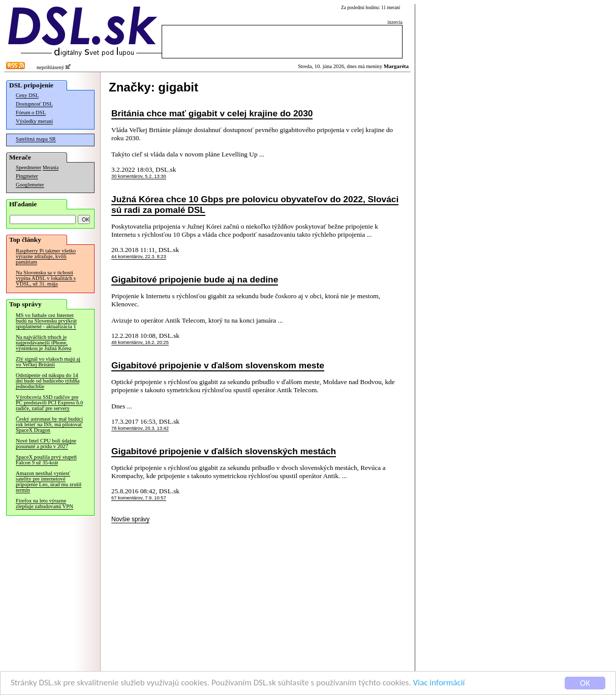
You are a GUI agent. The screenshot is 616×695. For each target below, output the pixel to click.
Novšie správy (130, 519)
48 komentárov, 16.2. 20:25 (140, 342)
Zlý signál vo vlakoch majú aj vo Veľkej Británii (48, 362)
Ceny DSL (27, 95)
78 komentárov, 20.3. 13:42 (140, 428)
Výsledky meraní (34, 121)
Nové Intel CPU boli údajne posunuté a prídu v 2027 (46, 444)
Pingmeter (27, 176)
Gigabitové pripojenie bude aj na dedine (195, 279)
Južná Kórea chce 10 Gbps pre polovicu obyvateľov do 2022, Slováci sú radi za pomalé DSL (255, 204)
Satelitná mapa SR (36, 139)
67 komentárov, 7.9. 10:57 (139, 498)
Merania (51, 168)
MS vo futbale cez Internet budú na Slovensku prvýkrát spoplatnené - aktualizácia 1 (46, 321)
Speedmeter (28, 167)
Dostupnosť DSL (34, 104)
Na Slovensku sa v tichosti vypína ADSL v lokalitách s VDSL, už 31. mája (46, 278)
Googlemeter (30, 185)
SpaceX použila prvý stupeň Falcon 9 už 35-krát (46, 460)
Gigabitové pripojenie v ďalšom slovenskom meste (218, 365)
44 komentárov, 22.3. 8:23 (139, 257)
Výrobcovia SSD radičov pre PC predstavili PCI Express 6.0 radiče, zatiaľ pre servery (49, 403)
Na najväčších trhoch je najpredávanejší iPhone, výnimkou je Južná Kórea (43, 343)
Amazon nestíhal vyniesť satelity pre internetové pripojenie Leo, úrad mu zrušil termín (49, 482)
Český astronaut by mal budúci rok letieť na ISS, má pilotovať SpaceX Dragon (49, 424)
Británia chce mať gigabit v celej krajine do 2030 (212, 113)
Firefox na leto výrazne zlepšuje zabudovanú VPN (44, 503)
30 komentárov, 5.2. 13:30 (139, 176)
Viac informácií (439, 685)
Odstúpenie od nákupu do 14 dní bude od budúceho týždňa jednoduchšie (48, 381)
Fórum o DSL (31, 113)
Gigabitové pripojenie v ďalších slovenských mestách (224, 451)
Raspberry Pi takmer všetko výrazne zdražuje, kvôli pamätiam (46, 256)
